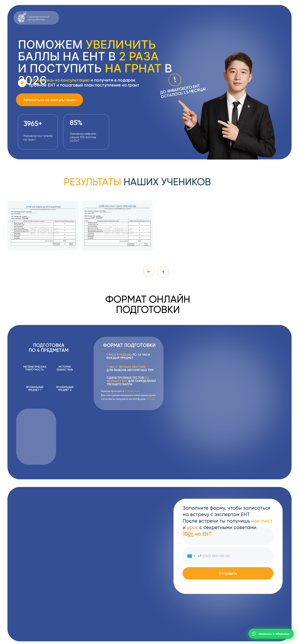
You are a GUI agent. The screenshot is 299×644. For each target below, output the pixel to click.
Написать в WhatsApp (270, 634)
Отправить (228, 573)
